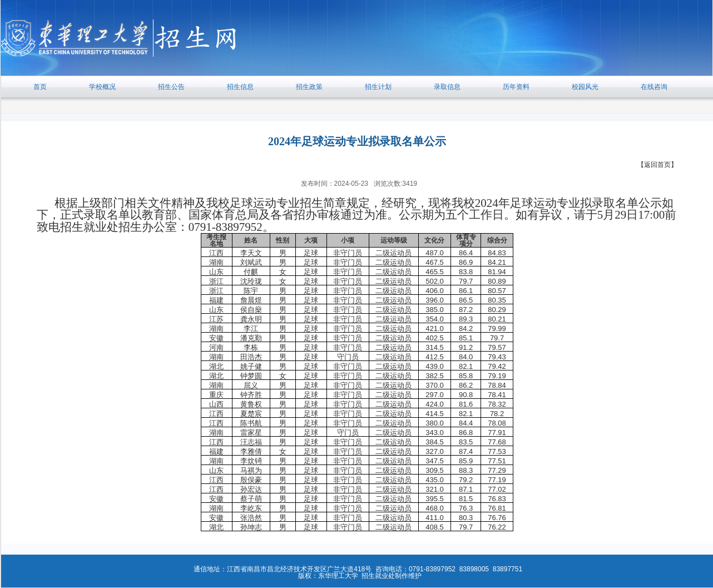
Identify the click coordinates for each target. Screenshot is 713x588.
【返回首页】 (657, 165)
